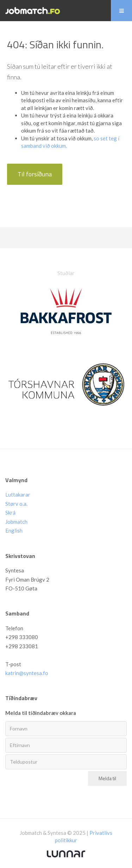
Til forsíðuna (35, 174)
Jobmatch (16, 522)
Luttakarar (18, 494)
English (14, 530)
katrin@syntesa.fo (27, 673)
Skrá (10, 512)
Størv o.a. (16, 504)
